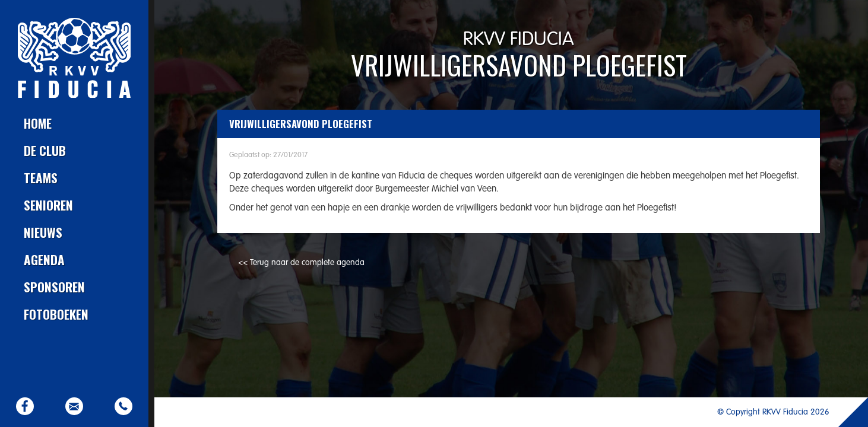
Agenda (44, 259)
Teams (41, 178)
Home (38, 123)
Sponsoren (54, 287)
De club (45, 150)
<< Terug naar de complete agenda (301, 263)
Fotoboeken (56, 314)
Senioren (48, 205)
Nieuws (43, 232)
